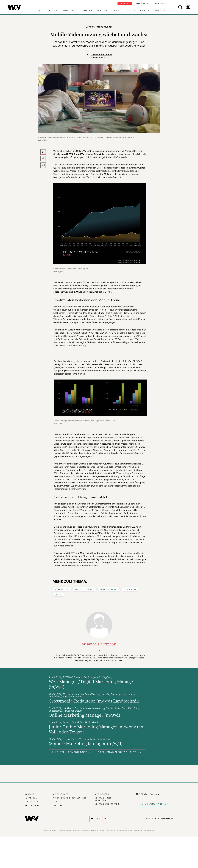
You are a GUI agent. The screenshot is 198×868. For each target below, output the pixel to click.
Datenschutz (60, 794)
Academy (116, 10)
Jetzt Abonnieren (155, 804)
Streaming (130, 589)
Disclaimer (31, 802)
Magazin (144, 10)
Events (129, 10)
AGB (55, 802)
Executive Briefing (48, 10)
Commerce (87, 10)
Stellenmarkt (142, 3)
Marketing (69, 10)
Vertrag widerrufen (107, 804)
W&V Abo (125, 3)
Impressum (31, 798)
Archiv (59, 594)
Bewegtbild (62, 589)
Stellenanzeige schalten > (120, 752)
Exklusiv (158, 10)
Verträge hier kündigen (103, 799)
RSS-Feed (58, 806)
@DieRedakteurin (112, 655)
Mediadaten (102, 794)
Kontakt (30, 794)
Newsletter (160, 3)
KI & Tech (102, 10)
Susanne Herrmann (102, 54)
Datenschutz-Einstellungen (70, 798)
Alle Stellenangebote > (71, 752)
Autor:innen (32, 806)
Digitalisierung (85, 589)
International (109, 589)
